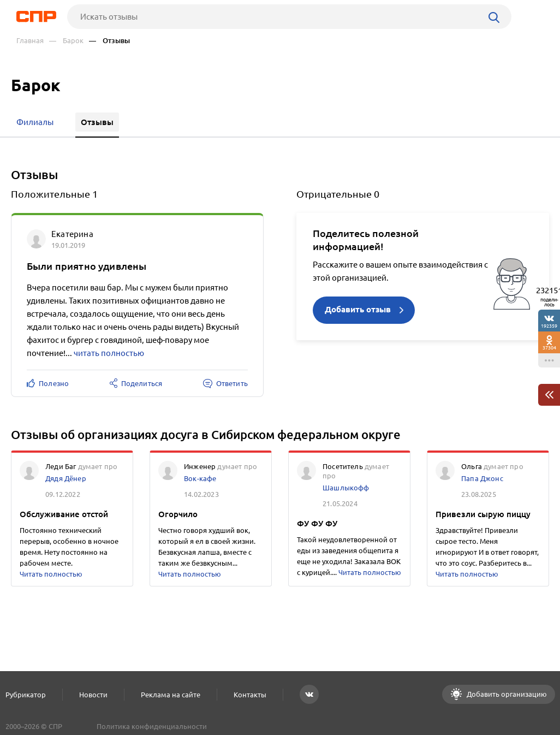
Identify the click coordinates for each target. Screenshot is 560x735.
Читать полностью (51, 574)
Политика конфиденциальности (152, 726)
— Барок (66, 41)
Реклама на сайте (171, 695)
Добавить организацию (506, 694)
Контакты (250, 695)
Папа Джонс (482, 478)
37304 (549, 348)
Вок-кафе (200, 478)
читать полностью (109, 353)
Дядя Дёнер (66, 478)
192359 (549, 326)
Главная (30, 41)
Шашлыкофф (346, 488)
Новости (93, 695)
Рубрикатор (26, 695)
